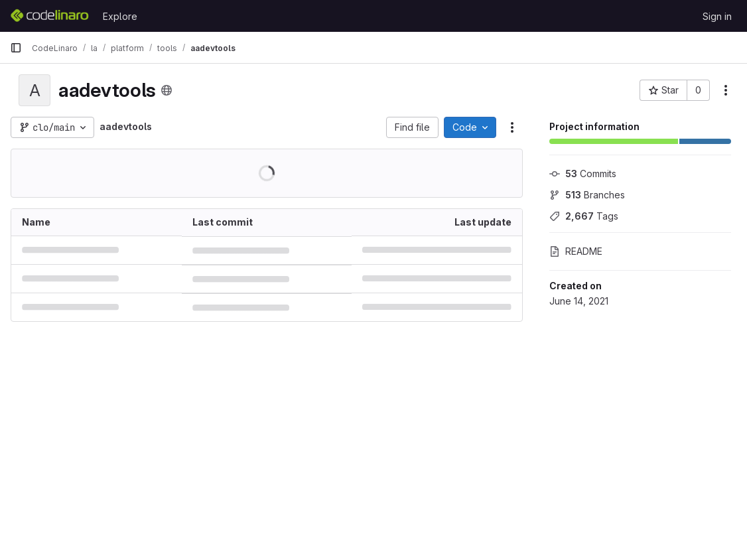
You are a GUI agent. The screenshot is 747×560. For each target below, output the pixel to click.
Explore (120, 16)
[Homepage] (50, 16)
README (576, 251)
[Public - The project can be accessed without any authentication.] (167, 90)
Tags (584, 216)
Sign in (717, 16)
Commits (583, 174)
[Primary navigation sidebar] (16, 48)
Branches (587, 195)
